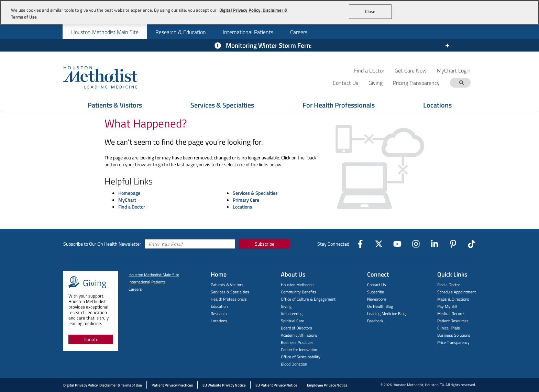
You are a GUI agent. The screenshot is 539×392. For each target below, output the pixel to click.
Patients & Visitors (115, 105)
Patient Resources (453, 321)
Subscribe (265, 244)
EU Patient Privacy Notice (276, 385)
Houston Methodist (297, 285)
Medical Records (451, 313)
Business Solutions (454, 335)
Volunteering (292, 313)
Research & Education (181, 32)
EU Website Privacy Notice (224, 385)
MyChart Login (454, 70)
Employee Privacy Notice (327, 385)
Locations (437, 105)
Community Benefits (299, 292)
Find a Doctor (369, 70)
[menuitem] (105, 32)
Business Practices (297, 342)
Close (370, 11)
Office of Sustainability (301, 357)
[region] (269, 12)
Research (219, 313)
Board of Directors (296, 328)
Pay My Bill (447, 306)
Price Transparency (453, 342)
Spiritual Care (293, 321)
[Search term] (461, 83)
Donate (91, 339)
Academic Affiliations (299, 335)
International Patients (248, 32)
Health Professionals (229, 299)
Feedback (375, 321)
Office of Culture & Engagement (308, 299)
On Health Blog (380, 306)
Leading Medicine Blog (386, 313)
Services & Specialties (222, 105)
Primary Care (246, 200)
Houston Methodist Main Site (105, 32)
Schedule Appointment (456, 292)
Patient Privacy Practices (172, 385)
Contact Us (377, 285)
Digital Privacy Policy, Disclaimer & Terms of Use (103, 385)
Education (219, 306)
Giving (286, 306)
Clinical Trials (449, 328)
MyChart (127, 200)
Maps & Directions (453, 299)
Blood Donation (294, 364)
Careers (299, 32)
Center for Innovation (299, 350)
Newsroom (377, 299)
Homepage (129, 193)
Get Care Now (411, 70)
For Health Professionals (339, 105)
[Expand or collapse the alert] (447, 46)
